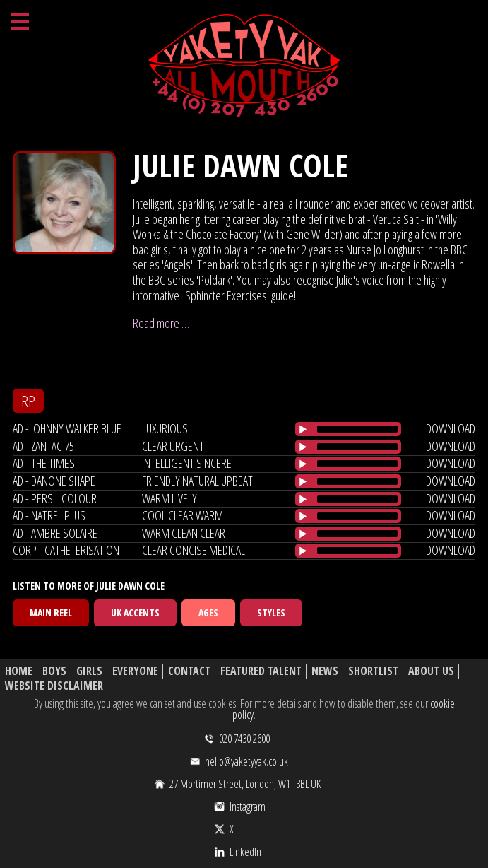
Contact (189, 671)
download (451, 428)
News (325, 671)
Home (19, 671)
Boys (54, 671)
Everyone (135, 671)
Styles (271, 612)
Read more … (161, 323)
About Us (431, 671)
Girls (89, 671)
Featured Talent (261, 671)
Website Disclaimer (54, 686)
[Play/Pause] (303, 429)
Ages (208, 612)
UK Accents (135, 612)
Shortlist (373, 671)
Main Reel (51, 612)
